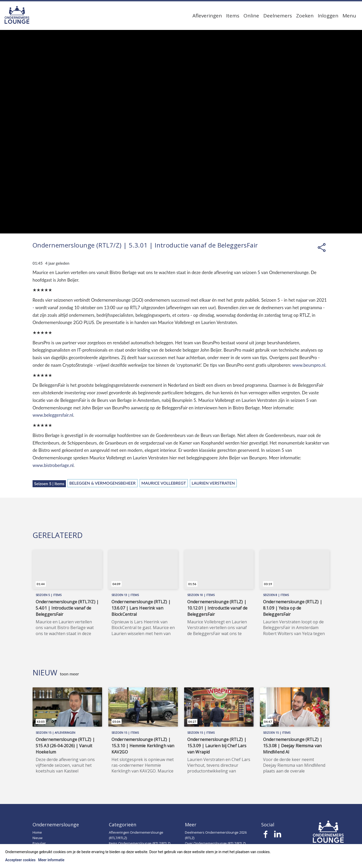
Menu (349, 16)
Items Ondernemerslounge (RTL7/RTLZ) (140, 843)
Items (233, 16)
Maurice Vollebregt (164, 483)
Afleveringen (207, 16)
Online (251, 16)
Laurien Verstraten (213, 483)
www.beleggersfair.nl (53, 415)
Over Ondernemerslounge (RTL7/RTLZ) (215, 843)
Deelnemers (278, 16)
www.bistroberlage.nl (53, 465)
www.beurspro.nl (309, 365)
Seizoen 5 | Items (49, 484)
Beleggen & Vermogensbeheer (102, 483)
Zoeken (305, 16)
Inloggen (328, 16)
